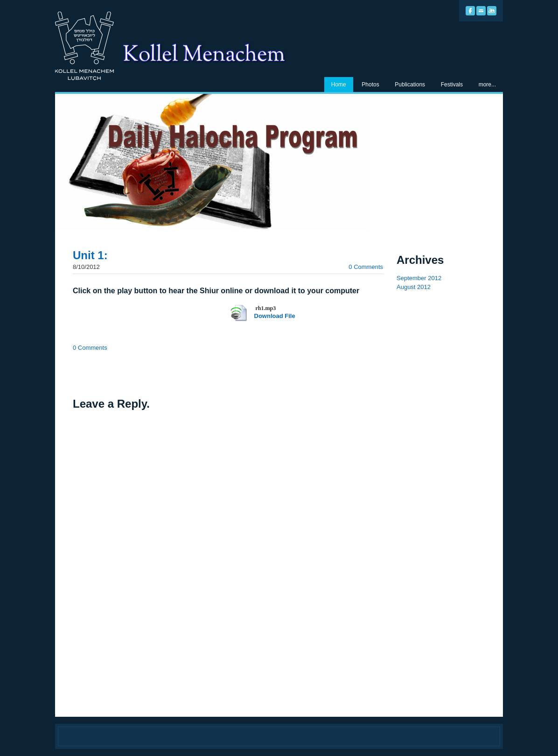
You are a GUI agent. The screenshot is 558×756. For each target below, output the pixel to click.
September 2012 (419, 278)
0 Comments (366, 267)
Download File (275, 316)
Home (339, 85)
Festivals (452, 85)
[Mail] (481, 11)
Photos (370, 85)
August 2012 (414, 287)
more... (487, 85)
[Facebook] (470, 11)
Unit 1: (90, 255)
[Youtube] (492, 11)
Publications (410, 85)
